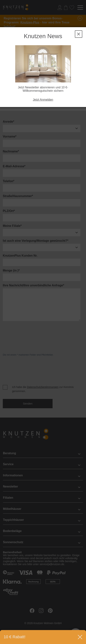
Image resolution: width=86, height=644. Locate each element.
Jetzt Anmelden (43, 100)
